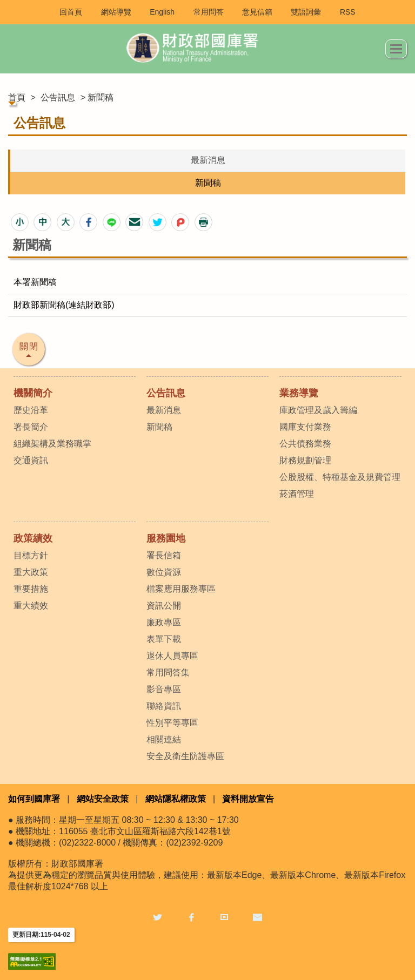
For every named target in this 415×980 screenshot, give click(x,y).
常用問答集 (168, 673)
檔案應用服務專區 (181, 589)
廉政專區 (164, 622)
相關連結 (164, 739)
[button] (20, 222)
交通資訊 (31, 460)
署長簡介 (31, 427)
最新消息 (208, 160)
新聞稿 (208, 183)
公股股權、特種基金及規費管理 (340, 477)
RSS (348, 12)
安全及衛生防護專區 (185, 756)
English (162, 12)
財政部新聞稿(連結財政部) (64, 305)
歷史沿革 (31, 410)
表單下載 (164, 639)
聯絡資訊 (164, 706)
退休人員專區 (172, 656)
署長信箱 (164, 555)
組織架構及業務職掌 (52, 444)
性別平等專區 (172, 723)
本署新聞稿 (35, 282)
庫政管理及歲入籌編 (318, 410)
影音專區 (164, 689)
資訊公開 (164, 606)
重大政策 (31, 572)
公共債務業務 (305, 444)
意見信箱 (257, 12)
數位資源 (164, 572)
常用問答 (209, 12)
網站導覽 (116, 12)
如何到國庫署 (34, 799)
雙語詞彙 (306, 12)
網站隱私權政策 (176, 799)
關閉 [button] (29, 346)
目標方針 (31, 555)
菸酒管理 (297, 494)
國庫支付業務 (305, 427)
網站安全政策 (103, 799)
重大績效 (31, 606)
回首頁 (71, 12)
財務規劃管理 (305, 460)
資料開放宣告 (248, 799)
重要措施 (31, 589)
